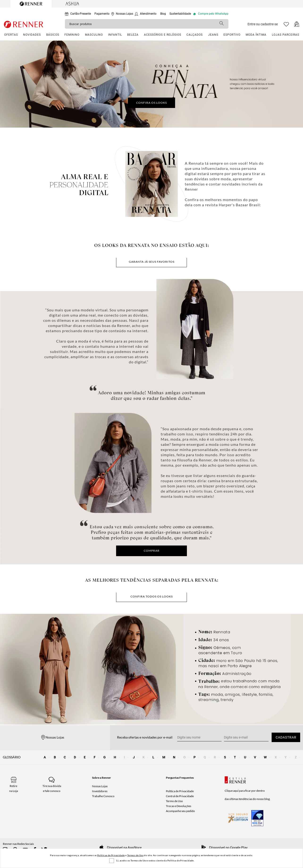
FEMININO (72, 35)
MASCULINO (94, 35)
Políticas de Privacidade (111, 855)
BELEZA (133, 35)
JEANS (213, 35)
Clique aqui (232, 791)
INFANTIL (115, 35)
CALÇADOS (195, 35)
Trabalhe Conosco (103, 796)
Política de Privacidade (180, 791)
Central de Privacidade (180, 796)
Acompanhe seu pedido (180, 811)
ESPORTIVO (232, 35)
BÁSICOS (53, 35)
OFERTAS (11, 35)
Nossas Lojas (100, 786)
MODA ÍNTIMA (256, 35)
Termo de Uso (174, 801)
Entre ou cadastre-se (263, 24)
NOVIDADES (32, 35)
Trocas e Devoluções (179, 806)
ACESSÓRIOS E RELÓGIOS (163, 35)
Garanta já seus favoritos (152, 262)
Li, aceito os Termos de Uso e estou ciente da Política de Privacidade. (155, 860)
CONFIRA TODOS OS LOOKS (152, 596)
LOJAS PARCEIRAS (286, 35)
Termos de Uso (135, 855)
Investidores (100, 791)
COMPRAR (152, 551)
